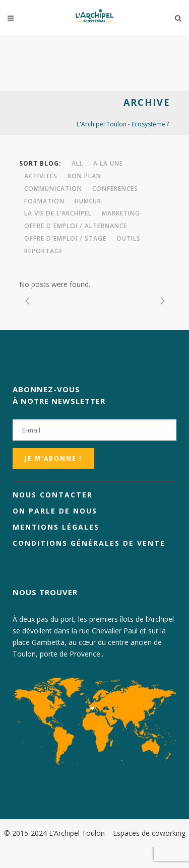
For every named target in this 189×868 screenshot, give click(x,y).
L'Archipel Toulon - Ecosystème (121, 124)
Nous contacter (53, 495)
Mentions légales (56, 527)
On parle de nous (55, 511)
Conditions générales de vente (89, 543)
